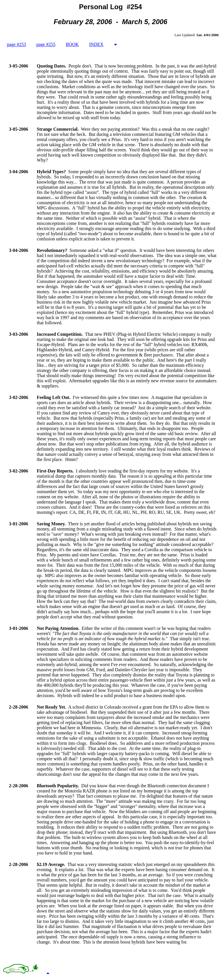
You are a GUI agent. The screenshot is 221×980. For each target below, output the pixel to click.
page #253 (16, 44)
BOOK (72, 44)
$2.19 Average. (51, 864)
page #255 (46, 44)
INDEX (96, 44)
